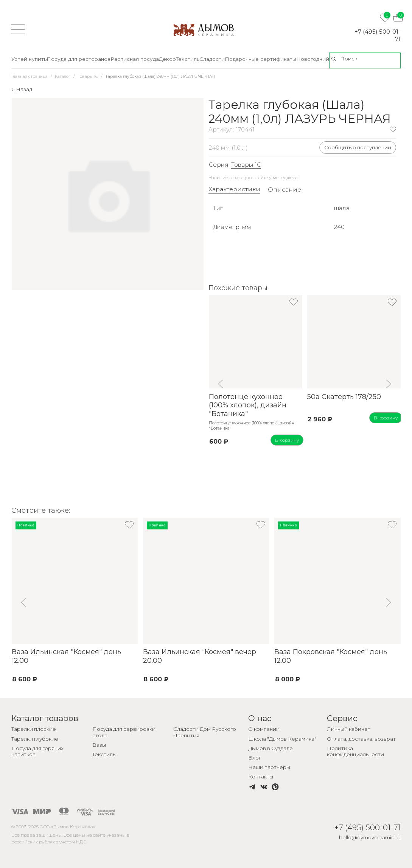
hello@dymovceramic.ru (370, 837)
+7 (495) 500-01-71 (378, 35)
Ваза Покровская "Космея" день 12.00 (331, 656)
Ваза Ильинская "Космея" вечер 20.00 (199, 656)
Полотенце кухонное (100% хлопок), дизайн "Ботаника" (247, 405)
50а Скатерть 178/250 (344, 397)
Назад (24, 89)
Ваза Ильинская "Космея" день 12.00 (66, 656)
